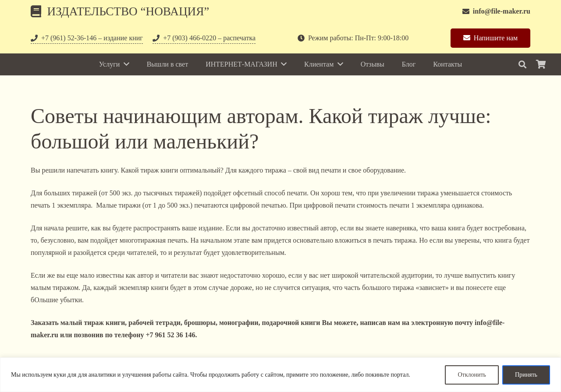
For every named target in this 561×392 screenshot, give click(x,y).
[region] (280, 375)
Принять (526, 375)
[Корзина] (541, 64)
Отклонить (472, 375)
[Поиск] (522, 65)
